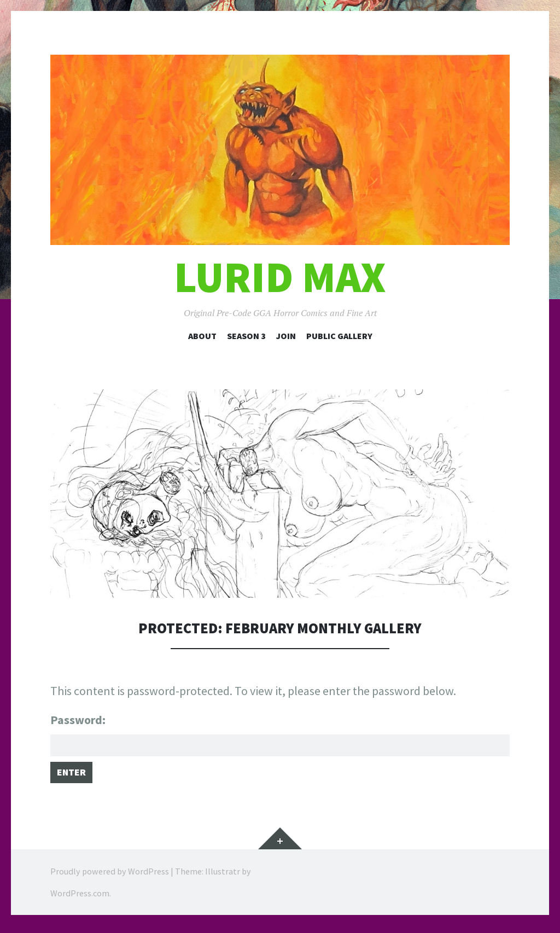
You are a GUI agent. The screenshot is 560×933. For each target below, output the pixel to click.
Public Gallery (339, 336)
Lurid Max (280, 277)
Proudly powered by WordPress (110, 878)
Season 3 (246, 336)
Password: (280, 736)
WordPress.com (80, 900)
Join (286, 336)
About (202, 336)
